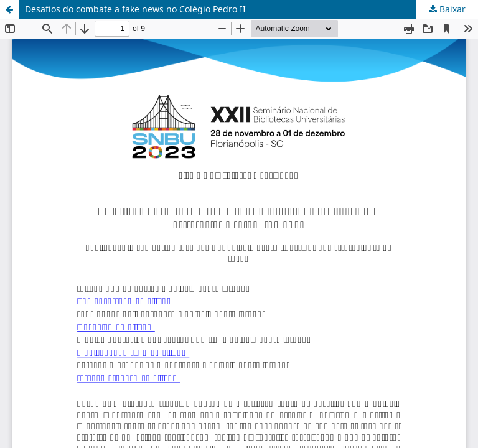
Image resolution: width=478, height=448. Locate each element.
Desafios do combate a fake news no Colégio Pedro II (135, 9)
